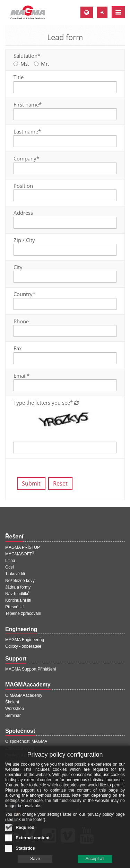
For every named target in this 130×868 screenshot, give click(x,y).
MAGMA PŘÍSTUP (23, 547)
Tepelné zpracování (23, 613)
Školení (12, 702)
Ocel (10, 567)
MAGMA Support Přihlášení (31, 669)
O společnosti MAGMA (26, 741)
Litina (10, 561)
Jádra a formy (18, 587)
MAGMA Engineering (25, 640)
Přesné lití (14, 607)
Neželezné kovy (20, 581)
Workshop (15, 709)
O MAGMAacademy (24, 695)
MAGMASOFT (20, 554)
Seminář (13, 715)
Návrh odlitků (17, 594)
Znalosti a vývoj (20, 748)
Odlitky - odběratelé (23, 646)
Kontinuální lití (18, 600)
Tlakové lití (15, 574)
